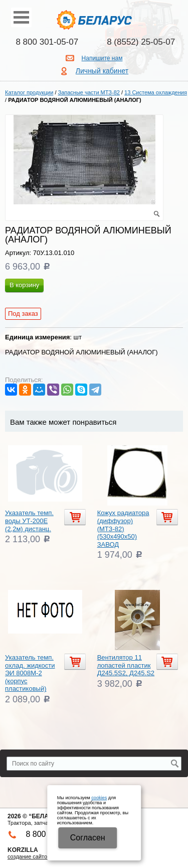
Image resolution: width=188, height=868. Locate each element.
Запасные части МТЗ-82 (89, 92)
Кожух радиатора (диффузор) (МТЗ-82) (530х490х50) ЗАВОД (123, 528)
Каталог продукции (29, 92)
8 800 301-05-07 (47, 42)
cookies (99, 798)
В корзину (24, 285)
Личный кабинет (102, 71)
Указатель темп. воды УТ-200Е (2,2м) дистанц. (29, 521)
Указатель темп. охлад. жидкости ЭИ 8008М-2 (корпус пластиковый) (30, 673)
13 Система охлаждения (156, 92)
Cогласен (88, 838)
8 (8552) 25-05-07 (141, 42)
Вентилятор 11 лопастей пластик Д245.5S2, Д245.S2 (126, 665)
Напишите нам (102, 58)
